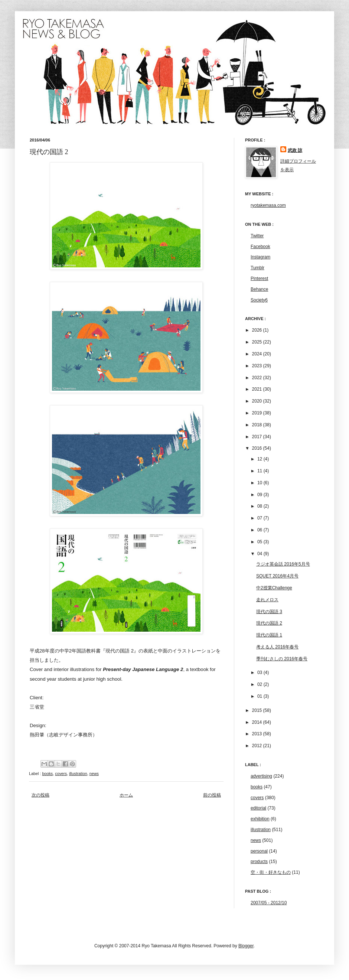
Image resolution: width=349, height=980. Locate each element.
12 (260, 459)
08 (260, 506)
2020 (258, 401)
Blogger (246, 946)
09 (260, 495)
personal (259, 851)
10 (260, 483)
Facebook (260, 247)
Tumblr (257, 268)
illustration (78, 774)
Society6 (259, 300)
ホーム (126, 795)
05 (260, 542)
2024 (258, 354)
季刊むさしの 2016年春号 (282, 659)
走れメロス (267, 600)
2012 (258, 746)
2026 (258, 330)
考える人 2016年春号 (277, 647)
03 (260, 673)
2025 (258, 342)
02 (260, 684)
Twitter (257, 236)
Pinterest (259, 279)
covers (61, 774)
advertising (261, 776)
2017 (258, 437)
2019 (258, 413)
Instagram (260, 257)
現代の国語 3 (269, 612)
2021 (258, 389)
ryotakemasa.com (268, 205)
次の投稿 (40, 795)
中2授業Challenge (274, 588)
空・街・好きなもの (271, 872)
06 (260, 530)
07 (260, 518)
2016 (258, 448)
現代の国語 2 (269, 623)
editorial (258, 808)
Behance (259, 289)
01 (260, 696)
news (94, 774)
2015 (258, 710)
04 (260, 554)
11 (260, 471)
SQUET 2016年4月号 (277, 576)
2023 (258, 366)
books (47, 774)
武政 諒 (295, 150)
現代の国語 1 (269, 635)
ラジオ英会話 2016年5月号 (283, 564)
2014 (258, 722)
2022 (258, 378)
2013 (258, 734)
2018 (258, 425)
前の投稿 (212, 795)
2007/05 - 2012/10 (269, 903)
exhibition (260, 819)
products (259, 862)
